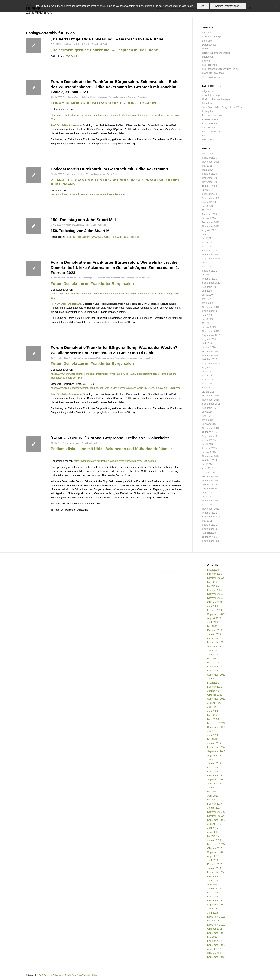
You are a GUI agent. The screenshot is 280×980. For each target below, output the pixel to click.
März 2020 (208, 303)
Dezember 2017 (211, 351)
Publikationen (209, 65)
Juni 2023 (207, 206)
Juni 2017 (207, 372)
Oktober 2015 (209, 432)
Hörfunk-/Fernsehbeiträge (78, 97)
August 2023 (209, 202)
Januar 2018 (209, 347)
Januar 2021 (209, 275)
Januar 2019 (209, 327)
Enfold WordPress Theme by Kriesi (81, 975)
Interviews (81, 174)
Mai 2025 (207, 166)
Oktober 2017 (209, 359)
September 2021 (211, 258)
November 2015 (211, 428)
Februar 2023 (209, 214)
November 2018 (211, 331)
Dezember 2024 (211, 178)
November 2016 (211, 400)
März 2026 (208, 154)
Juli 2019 (207, 315)
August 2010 (209, 533)
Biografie (207, 41)
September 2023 (211, 198)
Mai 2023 (207, 210)
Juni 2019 (207, 319)
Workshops (208, 140)
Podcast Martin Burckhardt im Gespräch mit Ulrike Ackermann (109, 169)
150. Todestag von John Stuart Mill (83, 220)
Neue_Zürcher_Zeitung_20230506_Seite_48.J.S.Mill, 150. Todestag (102, 237)
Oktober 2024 (209, 186)
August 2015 (209, 440)
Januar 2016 (209, 424)
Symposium (208, 127)
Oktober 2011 (209, 513)
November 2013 (211, 480)
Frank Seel (102, 44)
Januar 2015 (209, 452)
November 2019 (211, 307)
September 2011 (211, 517)
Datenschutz (209, 45)
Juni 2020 (207, 295)
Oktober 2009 (209, 537)
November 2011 (211, 509)
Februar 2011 (209, 525)
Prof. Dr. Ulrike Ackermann (51, 975)
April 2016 (208, 416)
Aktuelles (207, 33)
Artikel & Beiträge (83, 44)
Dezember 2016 (211, 396)
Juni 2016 (207, 412)
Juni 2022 (207, 238)
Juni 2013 (207, 496)
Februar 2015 (209, 448)
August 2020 (209, 287)
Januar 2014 (209, 472)
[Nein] (275, 6)
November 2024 (211, 182)
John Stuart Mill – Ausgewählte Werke (223, 107)
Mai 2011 (207, 521)
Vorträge (128, 97)
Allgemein (70, 44)
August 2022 (209, 230)
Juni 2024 (207, 190)
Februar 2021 (209, 271)
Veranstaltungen (116, 97)
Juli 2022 (207, 234)
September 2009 (211, 541)
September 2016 (211, 404)
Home (205, 49)
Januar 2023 (209, 218)
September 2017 (211, 363)
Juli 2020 (207, 291)
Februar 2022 (209, 251)
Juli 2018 (207, 343)
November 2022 (211, 226)
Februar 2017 (209, 388)
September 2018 (211, 335)
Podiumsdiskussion (99, 97)
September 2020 (211, 283)
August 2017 (209, 367)
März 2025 (208, 170)
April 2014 (208, 468)
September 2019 (211, 311)
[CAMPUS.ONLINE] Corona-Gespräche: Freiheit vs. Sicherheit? (110, 438)
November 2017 (211, 355)
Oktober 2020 (209, 279)
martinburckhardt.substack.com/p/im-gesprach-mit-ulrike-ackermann (88, 194)
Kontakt (206, 61)
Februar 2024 (209, 194)
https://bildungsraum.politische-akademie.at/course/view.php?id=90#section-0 (116, 461)
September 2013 (211, 488)
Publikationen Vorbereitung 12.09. (220, 69)
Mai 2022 (207, 242)
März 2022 (208, 246)
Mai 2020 (207, 299)
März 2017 (208, 384)
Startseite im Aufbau (213, 73)
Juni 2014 (207, 464)
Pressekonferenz (211, 119)
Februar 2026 (209, 158)
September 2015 (211, 436)
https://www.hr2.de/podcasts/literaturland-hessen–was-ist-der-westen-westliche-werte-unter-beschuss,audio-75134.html (116, 388)
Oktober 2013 (209, 484)
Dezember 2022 (211, 222)
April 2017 (208, 380)
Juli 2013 (207, 493)
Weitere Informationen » (228, 6)
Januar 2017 (209, 392)
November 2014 (211, 456)
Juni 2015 (207, 444)
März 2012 (208, 505)
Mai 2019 (207, 323)
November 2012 (211, 501)
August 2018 (209, 339)
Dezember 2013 (211, 476)
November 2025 (211, 162)
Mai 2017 (207, 375)
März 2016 (208, 420)
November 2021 (211, 255)
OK (202, 6)
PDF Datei (71, 56)
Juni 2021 (207, 263)
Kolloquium (208, 111)
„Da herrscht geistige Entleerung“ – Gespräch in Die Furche (107, 39)
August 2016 (209, 408)
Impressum (208, 57)
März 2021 (208, 267)
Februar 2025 (209, 174)
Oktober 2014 (209, 460)
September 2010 (211, 529)
